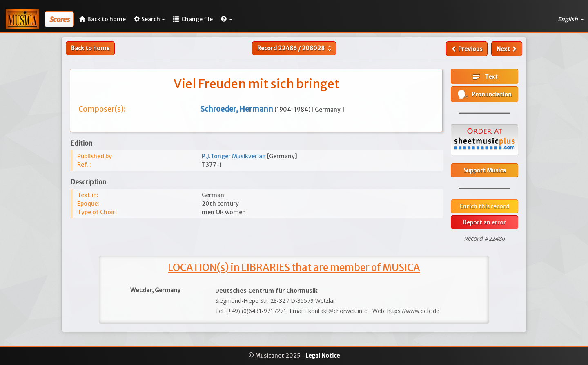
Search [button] (149, 19)
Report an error (484, 222)
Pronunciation (485, 94)
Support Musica (485, 170)
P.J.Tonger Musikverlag (234, 156)
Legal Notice (323, 356)
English (571, 19)
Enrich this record (484, 206)
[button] (227, 19)
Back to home (90, 48)
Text (484, 76)
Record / (295, 48)
